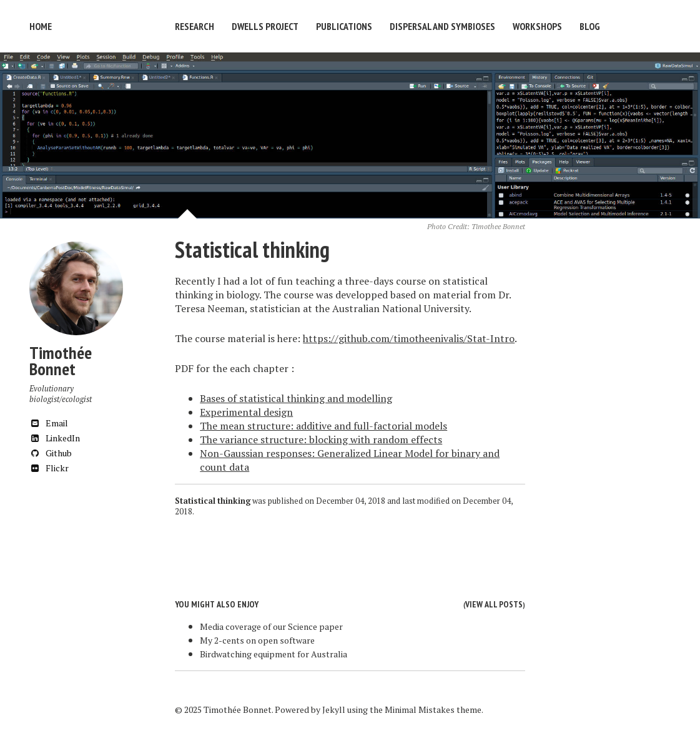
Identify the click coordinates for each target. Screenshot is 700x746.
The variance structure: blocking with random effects (321, 439)
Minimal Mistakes (420, 709)
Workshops (537, 26)
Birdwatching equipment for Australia (274, 654)
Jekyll (334, 709)
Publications (344, 26)
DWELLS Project (265, 26)
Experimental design (246, 412)
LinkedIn (55, 438)
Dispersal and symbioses (442, 26)
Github (51, 453)
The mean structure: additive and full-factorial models (323, 426)
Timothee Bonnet (498, 226)
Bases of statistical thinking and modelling (296, 398)
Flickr (49, 468)
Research (195, 26)
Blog (590, 26)
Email (49, 423)
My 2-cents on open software (257, 640)
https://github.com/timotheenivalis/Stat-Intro (409, 338)
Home (41, 26)
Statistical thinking (252, 249)
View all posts (494, 604)
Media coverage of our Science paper (271, 626)
